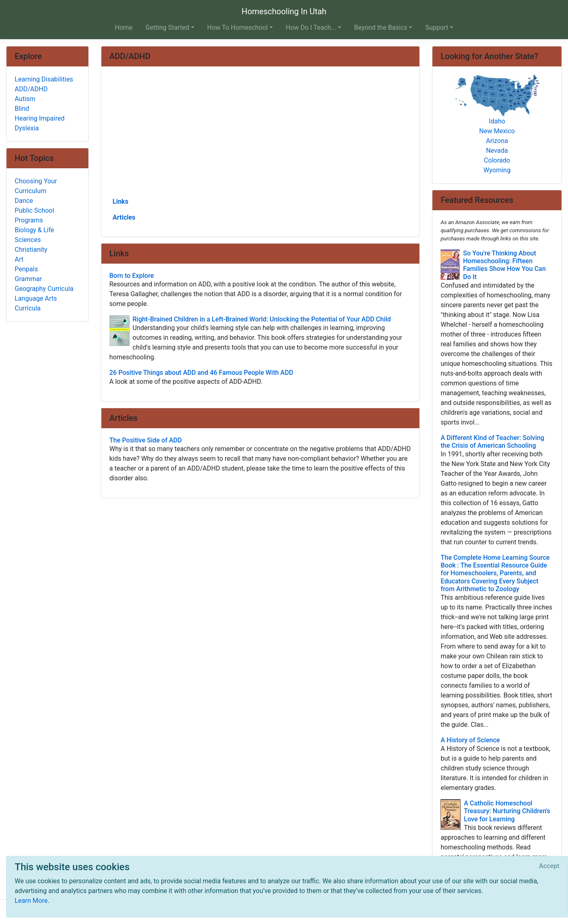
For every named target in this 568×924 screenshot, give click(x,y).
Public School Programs (34, 215)
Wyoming (497, 170)
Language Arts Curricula (36, 303)
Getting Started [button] (167, 27)
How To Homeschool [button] (238, 27)
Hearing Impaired (39, 118)
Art (19, 259)
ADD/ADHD (31, 89)
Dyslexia (27, 128)
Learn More (31, 901)
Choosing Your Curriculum (36, 186)
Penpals (26, 269)
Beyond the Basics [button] (381, 27)
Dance (24, 201)
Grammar (28, 279)
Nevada (497, 151)
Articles (124, 217)
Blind (22, 109)
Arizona (497, 141)
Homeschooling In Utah (284, 11)
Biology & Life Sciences (34, 235)
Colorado (497, 160)
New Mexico (497, 131)
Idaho (497, 121)
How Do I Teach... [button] (311, 27)
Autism (25, 99)
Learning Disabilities (44, 79)
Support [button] (436, 27)
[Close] (549, 866)
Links (121, 201)
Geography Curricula (44, 289)
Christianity (31, 250)
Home (124, 27)
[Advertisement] (261, 135)
